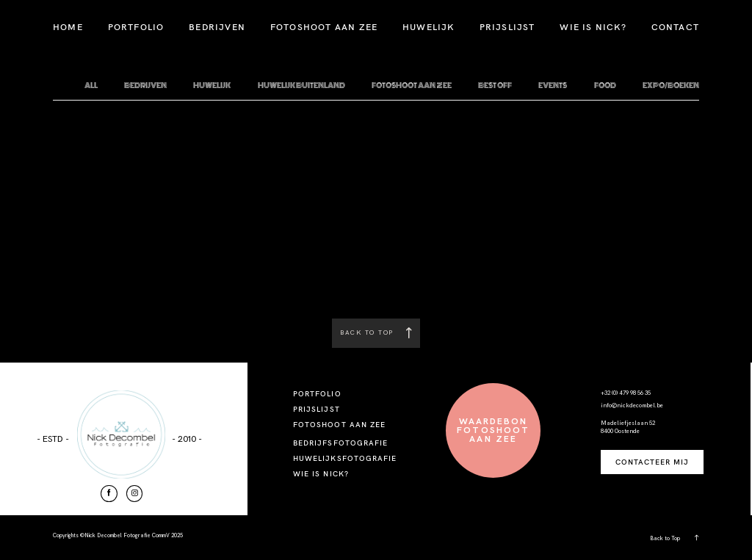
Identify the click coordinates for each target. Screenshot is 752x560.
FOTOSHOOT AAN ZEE (324, 27)
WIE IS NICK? (593, 27)
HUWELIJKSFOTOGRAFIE (345, 458)
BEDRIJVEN (217, 27)
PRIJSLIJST (507, 27)
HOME (68, 27)
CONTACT (675, 27)
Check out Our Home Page (376, 276)
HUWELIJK (429, 27)
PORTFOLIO (136, 27)
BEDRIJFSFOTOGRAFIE (340, 443)
